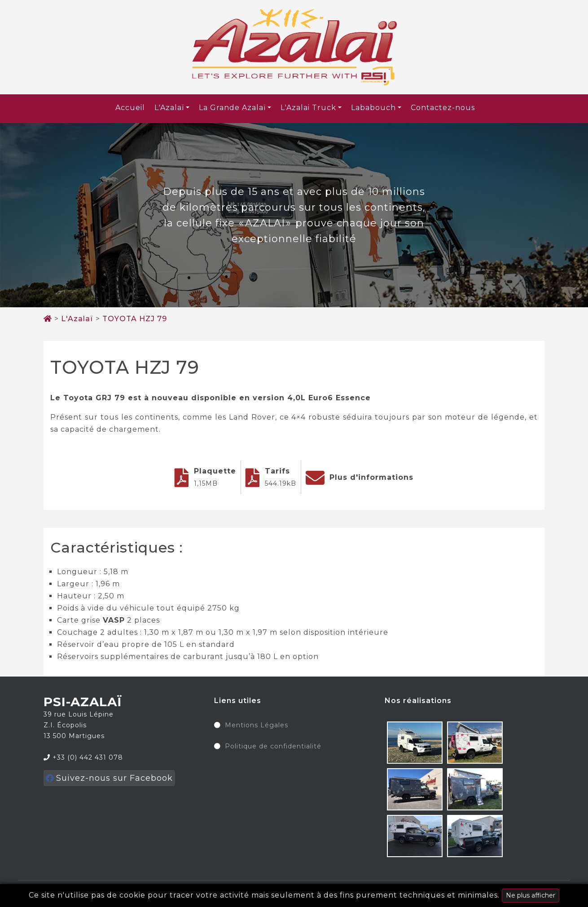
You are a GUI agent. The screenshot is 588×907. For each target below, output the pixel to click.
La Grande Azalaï (232, 108)
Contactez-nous (443, 108)
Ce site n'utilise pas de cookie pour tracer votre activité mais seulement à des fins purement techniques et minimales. (294, 896)
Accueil (130, 108)
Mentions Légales (257, 726)
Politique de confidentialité (273, 747)
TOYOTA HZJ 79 (135, 319)
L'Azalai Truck (308, 108)
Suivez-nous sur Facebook (109, 778)
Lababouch (373, 108)
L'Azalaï (169, 108)
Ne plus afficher (531, 895)
